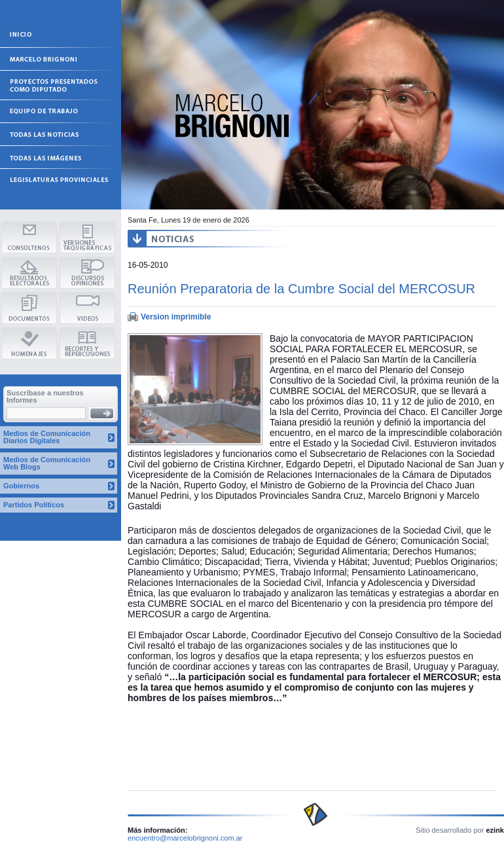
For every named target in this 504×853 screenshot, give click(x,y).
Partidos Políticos (34, 505)
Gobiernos (21, 486)
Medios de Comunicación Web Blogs (47, 463)
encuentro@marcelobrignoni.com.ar (185, 838)
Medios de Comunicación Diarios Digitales (47, 437)
